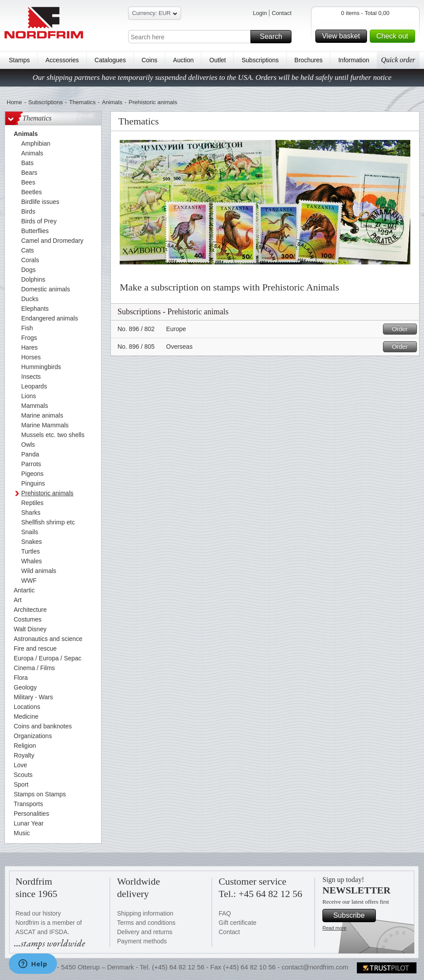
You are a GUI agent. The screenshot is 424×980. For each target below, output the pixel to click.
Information (354, 60)
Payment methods (142, 941)
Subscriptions (260, 60)
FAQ (225, 913)
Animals (112, 102)
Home (14, 102)
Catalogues (110, 60)
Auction (184, 60)
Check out (394, 36)
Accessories (62, 60)
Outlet (218, 60)
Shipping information (145, 913)
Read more (334, 928)
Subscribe (353, 916)
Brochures (309, 60)
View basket (343, 36)
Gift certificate (238, 923)
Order (403, 329)
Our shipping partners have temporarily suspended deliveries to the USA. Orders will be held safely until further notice (212, 77)
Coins (149, 60)
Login (260, 13)
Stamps (19, 60)
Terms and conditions (146, 923)
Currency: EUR (155, 14)
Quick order (398, 60)
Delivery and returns (145, 932)
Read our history (38, 913)
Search (274, 37)
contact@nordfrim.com (315, 967)
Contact (282, 13)
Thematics (82, 102)
